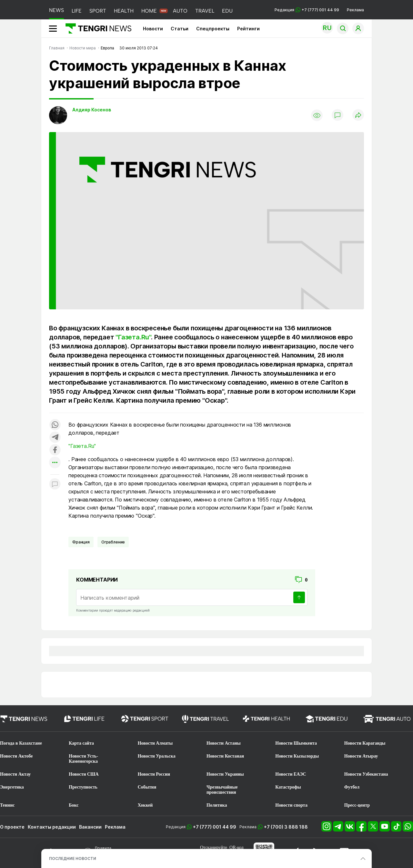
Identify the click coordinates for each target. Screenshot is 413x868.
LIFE (77, 11)
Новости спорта (291, 805)
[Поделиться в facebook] (55, 450)
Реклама (355, 10)
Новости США (84, 774)
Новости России (154, 774)
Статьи (180, 29)
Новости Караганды (365, 743)
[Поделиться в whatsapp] (55, 425)
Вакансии (90, 827)
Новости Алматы (155, 743)
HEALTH (124, 11)
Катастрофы (288, 787)
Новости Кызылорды (297, 756)
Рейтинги (248, 29)
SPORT (98, 11)
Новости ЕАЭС (291, 774)
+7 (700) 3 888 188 (286, 827)
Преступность (83, 787)
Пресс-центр (357, 805)
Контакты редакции (52, 827)
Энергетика (12, 787)
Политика (217, 805)
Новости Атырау (361, 756)
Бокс (74, 805)
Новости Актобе (16, 756)
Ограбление (113, 542)
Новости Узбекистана (366, 774)
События (147, 787)
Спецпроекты (213, 29)
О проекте (12, 827)
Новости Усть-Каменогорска (83, 759)
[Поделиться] (358, 115)
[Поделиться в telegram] (55, 438)
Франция (81, 542)
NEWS (56, 10)
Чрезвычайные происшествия (222, 790)
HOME (149, 11)
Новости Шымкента (296, 743)
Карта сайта (81, 743)
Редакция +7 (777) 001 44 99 (307, 10)
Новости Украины (225, 774)
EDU (227, 11)
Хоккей (145, 805)
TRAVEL (205, 11)
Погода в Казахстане (21, 743)
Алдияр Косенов (92, 110)
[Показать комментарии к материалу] (55, 484)
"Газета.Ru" (133, 337)
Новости (153, 29)
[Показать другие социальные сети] (55, 463)
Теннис (7, 805)
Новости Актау (15, 774)
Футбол (352, 787)
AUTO (180, 11)
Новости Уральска (157, 756)
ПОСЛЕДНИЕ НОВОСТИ (73, 858)
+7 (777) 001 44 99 (215, 827)
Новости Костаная (225, 756)
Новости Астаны (224, 743)
